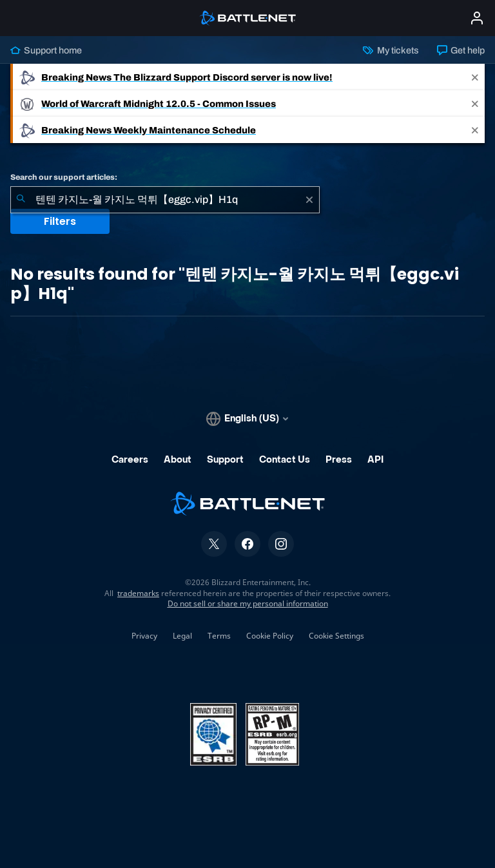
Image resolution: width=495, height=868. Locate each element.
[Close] (475, 77)
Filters (60, 221)
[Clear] (309, 200)
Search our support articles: (64, 177)
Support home (46, 50)
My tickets (391, 50)
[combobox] (165, 200)
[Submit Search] (21, 200)
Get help (461, 50)
